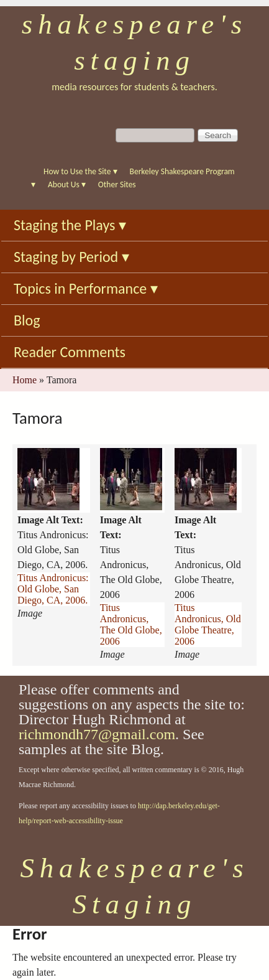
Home (25, 380)
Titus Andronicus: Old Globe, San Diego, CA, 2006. (53, 589)
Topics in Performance (86, 288)
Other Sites (117, 184)
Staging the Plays (70, 225)
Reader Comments (70, 352)
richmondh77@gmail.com (97, 734)
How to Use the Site (80, 171)
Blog (27, 320)
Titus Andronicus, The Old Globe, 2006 (131, 624)
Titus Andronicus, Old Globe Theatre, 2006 (208, 624)
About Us (67, 184)
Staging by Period (71, 257)
